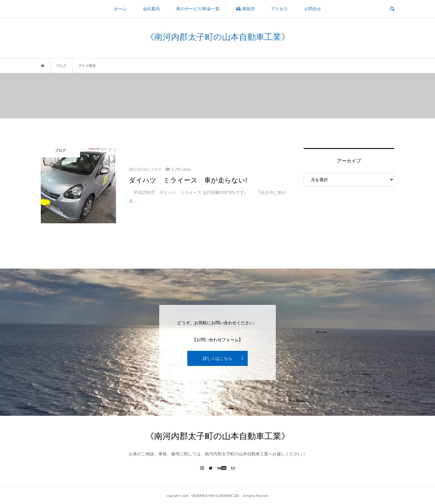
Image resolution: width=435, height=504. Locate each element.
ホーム (120, 9)
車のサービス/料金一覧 (198, 9)
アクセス (279, 9)
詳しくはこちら (217, 358)
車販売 (245, 9)
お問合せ (313, 9)
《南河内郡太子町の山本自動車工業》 (218, 37)
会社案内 (151, 9)
